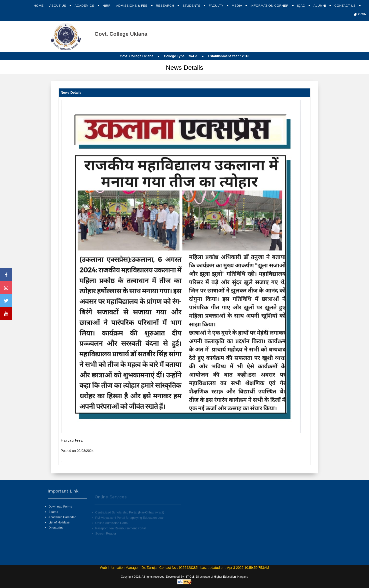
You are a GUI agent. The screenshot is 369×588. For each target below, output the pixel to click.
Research (166, 6)
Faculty (217, 6)
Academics (85, 6)
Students (192, 6)
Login (360, 14)
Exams (53, 515)
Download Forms (60, 510)
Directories (56, 531)
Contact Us (345, 6)
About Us (58, 6)
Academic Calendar (62, 521)
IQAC (302, 6)
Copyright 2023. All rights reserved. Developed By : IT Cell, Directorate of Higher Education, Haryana (185, 577)
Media (237, 6)
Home (39, 6)
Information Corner (270, 6)
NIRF (107, 6)
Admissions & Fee (132, 6)
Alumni (320, 6)
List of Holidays (59, 526)
